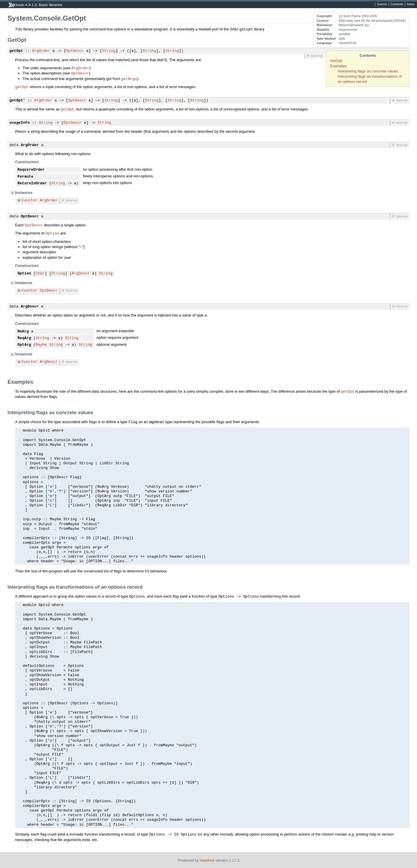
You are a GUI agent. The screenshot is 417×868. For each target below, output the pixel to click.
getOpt (16, 51)
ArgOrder (41, 51)
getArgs (129, 79)
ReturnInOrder (32, 183)
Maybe (41, 345)
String (109, 51)
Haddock (207, 860)
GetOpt (336, 61)
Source (382, 4)
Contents (397, 4)
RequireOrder (31, 170)
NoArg (23, 332)
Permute (26, 177)
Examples (338, 66)
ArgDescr (81, 274)
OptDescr (75, 51)
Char (40, 274)
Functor (30, 201)
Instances (24, 193)
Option (53, 233)
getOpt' (18, 101)
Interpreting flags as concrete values (368, 71)
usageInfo (20, 123)
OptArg (24, 345)
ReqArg (24, 338)
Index (411, 4)
